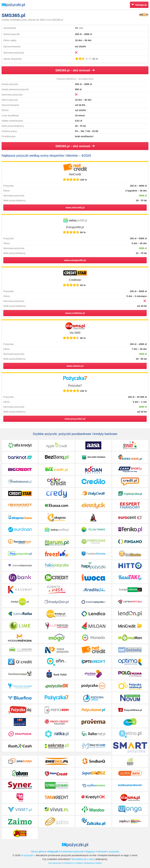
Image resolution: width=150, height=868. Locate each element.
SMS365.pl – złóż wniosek (75, 70)
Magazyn (90, 851)
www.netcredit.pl (75, 208)
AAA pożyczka (55, 863)
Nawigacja (139, 5)
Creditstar (75, 280)
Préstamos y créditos (73, 863)
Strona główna (39, 851)
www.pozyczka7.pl (75, 419)
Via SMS (75, 333)
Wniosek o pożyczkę (108, 851)
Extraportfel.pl (75, 227)
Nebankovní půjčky (93, 863)
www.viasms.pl (75, 366)
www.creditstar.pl (75, 313)
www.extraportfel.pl (75, 260)
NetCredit (75, 174)
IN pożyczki (27, 855)
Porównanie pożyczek (72, 851)
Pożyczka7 (75, 386)
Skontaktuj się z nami (83, 859)
